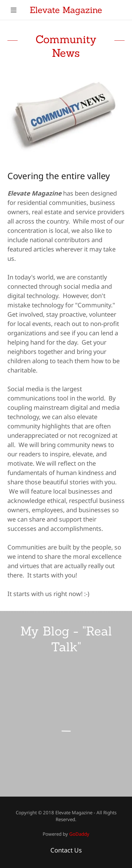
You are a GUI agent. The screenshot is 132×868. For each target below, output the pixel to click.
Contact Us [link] (66, 850)
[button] (16, 10)
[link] (66, 10)
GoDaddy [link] (79, 834)
